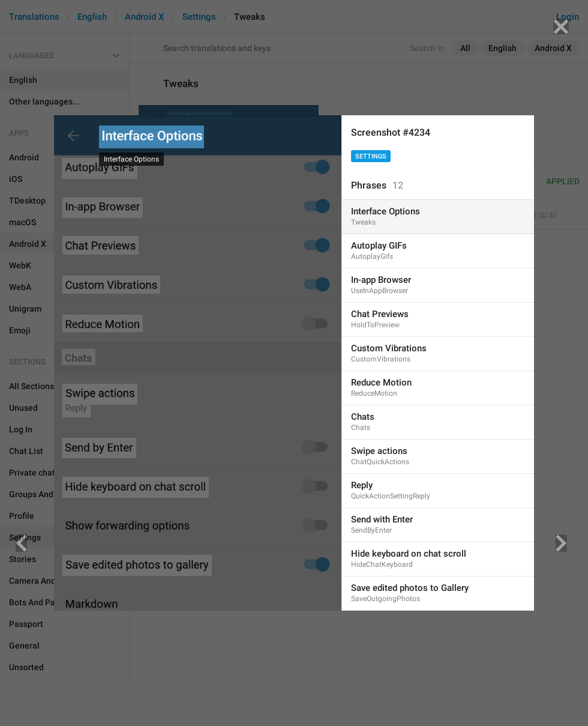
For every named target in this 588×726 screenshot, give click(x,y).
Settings (371, 156)
